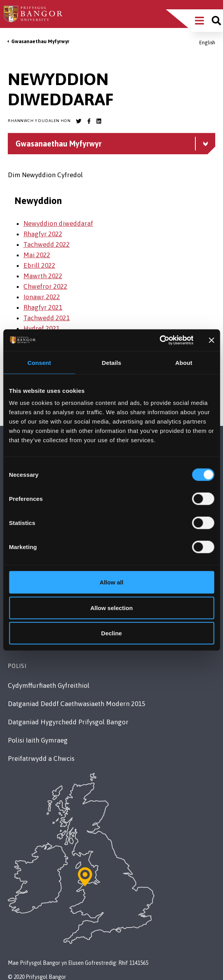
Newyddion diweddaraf (58, 223)
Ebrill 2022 (39, 265)
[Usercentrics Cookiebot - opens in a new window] (159, 340)
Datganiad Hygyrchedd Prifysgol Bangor (68, 722)
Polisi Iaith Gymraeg (38, 740)
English (207, 43)
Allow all (111, 582)
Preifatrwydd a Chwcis (41, 759)
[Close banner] (211, 340)
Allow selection (111, 608)
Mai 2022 (37, 255)
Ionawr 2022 (42, 297)
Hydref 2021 (41, 328)
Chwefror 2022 (45, 286)
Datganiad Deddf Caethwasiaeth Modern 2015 (76, 704)
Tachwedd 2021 (47, 318)
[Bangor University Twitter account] (79, 121)
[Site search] (216, 21)
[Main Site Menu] (199, 21)
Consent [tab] (39, 362)
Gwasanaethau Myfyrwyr (40, 41)
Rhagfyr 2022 (43, 234)
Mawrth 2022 (43, 276)
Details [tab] (112, 362)
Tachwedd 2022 (47, 244)
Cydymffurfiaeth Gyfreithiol (49, 685)
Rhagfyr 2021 (43, 307)
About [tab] (184, 362)
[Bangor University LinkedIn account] (99, 121)
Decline (111, 633)
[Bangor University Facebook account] (89, 121)
